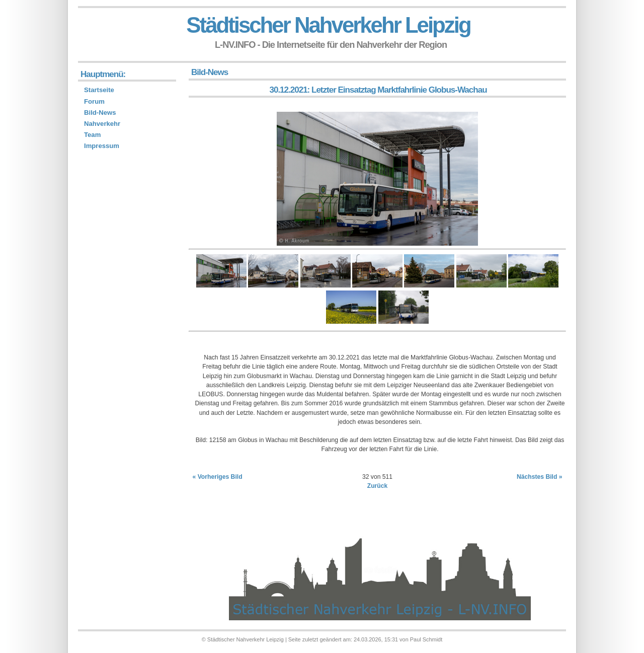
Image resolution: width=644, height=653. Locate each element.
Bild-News (100, 113)
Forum (94, 101)
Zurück (378, 486)
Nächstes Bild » (540, 477)
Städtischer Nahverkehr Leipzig (328, 25)
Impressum (102, 146)
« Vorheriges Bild (218, 477)
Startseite (99, 90)
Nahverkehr (102, 124)
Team (92, 135)
